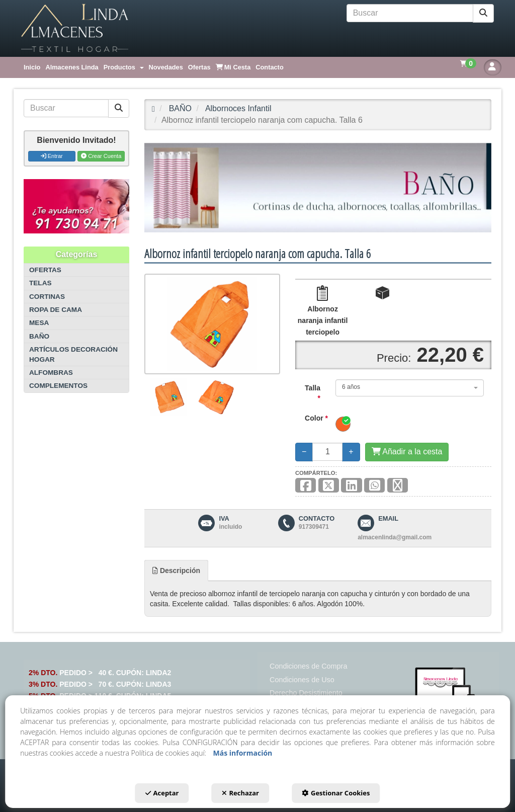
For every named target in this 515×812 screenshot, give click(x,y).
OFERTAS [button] (45, 270)
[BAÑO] (318, 188)
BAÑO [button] (39, 336)
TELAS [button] (40, 283)
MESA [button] (39, 323)
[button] (75, 28)
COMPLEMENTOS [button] (58, 386)
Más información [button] (243, 753)
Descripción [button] (176, 571)
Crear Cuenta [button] (101, 156)
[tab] (176, 571)
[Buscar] (483, 13)
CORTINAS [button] (47, 297)
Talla (313, 393)
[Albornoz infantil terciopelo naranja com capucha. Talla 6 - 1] (168, 397)
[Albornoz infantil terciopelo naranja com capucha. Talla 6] (212, 324)
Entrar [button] (52, 156)
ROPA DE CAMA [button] (56, 310)
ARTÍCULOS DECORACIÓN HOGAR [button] (73, 354)
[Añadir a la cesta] (407, 452)
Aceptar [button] (162, 793)
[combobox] (410, 388)
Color (316, 418)
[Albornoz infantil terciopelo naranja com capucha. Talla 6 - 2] (217, 397)
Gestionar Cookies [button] (336, 793)
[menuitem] (32, 67)
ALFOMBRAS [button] (51, 373)
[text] (410, 13)
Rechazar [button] (240, 793)
